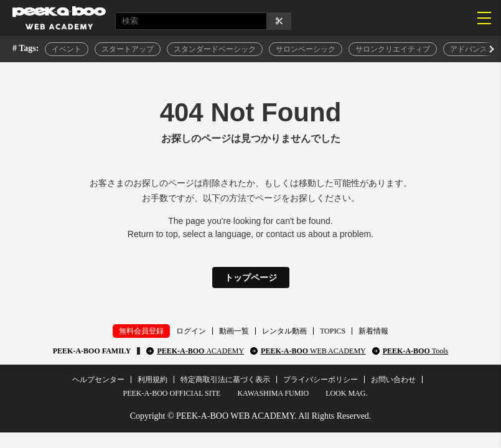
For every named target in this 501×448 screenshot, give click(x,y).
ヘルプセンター (98, 380)
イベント (67, 49)
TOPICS (333, 331)
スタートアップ (128, 49)
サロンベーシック (306, 49)
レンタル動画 (284, 331)
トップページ (251, 278)
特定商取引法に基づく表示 (225, 380)
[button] (490, 49)
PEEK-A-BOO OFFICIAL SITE (172, 393)
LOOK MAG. (346, 393)
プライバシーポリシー (321, 380)
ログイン (191, 331)
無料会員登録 (141, 331)
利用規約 (152, 380)
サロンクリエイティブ (393, 49)
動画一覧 (234, 331)
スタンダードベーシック (215, 49)
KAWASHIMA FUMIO (273, 393)
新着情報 (373, 331)
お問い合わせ (393, 380)
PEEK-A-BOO (200, 351)
